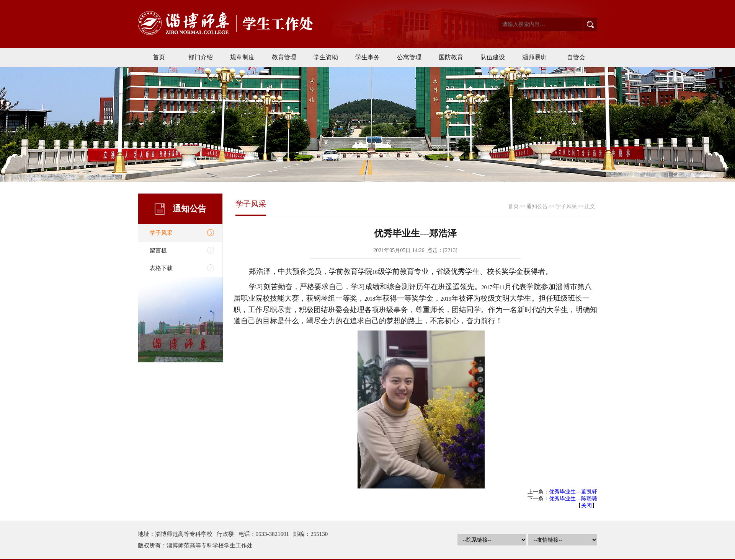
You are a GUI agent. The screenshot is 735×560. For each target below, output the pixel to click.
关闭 (586, 505)
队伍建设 (493, 57)
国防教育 (451, 57)
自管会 (576, 57)
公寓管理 (409, 57)
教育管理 (284, 57)
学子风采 (161, 233)
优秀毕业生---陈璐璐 (573, 499)
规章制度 (242, 57)
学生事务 (367, 57)
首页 (159, 57)
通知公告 (537, 206)
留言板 (158, 251)
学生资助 (326, 57)
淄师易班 (534, 57)
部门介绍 (201, 57)
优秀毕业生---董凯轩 (573, 492)
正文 (590, 206)
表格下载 (161, 268)
